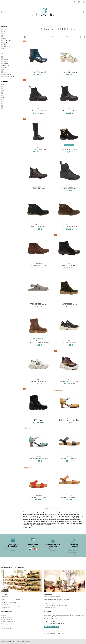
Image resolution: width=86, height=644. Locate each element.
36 (4, 84)
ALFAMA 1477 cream (69, 72)
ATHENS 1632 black (69, 343)
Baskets (5, 63)
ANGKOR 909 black (69, 188)
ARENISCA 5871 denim (38, 304)
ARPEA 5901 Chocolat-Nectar (38, 343)
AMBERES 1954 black (69, 111)
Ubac (5, 32)
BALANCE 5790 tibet (38, 497)
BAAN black (38, 420)
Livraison (4, 615)
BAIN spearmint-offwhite (38, 459)
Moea (5, 34)
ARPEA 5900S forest (69, 304)
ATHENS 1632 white (38, 381)
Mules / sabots (7, 74)
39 (4, 91)
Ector (5, 38)
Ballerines (6, 65)
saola (4, 29)
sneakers (6, 59)
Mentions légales (7, 617)
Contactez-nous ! (52, 627)
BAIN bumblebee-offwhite (69, 420)
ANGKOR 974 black (38, 227)
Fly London (38, 418)
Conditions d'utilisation (8, 622)
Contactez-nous (6, 628)
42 (4, 97)
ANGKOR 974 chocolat (38, 265)
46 (4, 106)
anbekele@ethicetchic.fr (55, 624)
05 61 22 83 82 (52, 621)
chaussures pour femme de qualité (53, 523)
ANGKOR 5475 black (38, 188)
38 (4, 89)
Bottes (5, 68)
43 (4, 99)
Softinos (5, 49)
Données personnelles (8, 624)
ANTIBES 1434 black (69, 265)
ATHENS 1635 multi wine (69, 381)
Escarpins (6, 72)
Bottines (5, 70)
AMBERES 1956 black (38, 149)
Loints (5, 45)
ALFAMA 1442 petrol (38, 72)
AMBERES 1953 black (38, 111)
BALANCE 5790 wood (69, 497)
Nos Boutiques (6, 626)
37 (4, 87)
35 (4, 108)
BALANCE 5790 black (69, 459)
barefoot (6, 57)
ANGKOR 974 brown (69, 227)
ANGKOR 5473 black (69, 149)
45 (4, 104)
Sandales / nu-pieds (9, 76)
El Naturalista (69, 147)
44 (4, 102)
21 (58, 507)
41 (3, 95)
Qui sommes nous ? (7, 619)
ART (38, 70)
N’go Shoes (6, 47)
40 (4, 93)
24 (82, 37)
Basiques (6, 61)
